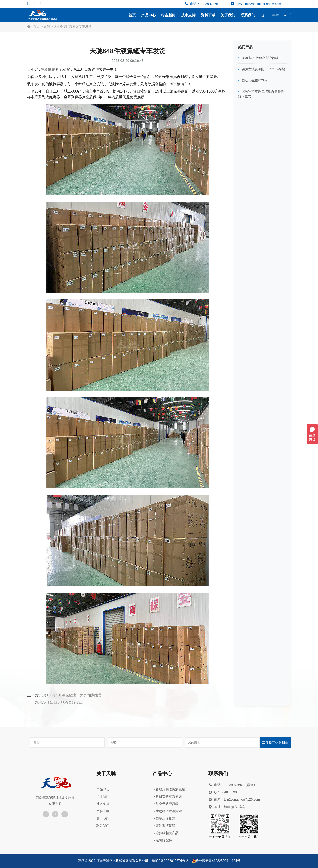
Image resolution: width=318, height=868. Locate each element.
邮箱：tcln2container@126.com (234, 800)
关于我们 (228, 15)
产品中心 (148, 15)
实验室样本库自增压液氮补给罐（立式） (261, 94)
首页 (132, 15)
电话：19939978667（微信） (233, 785)
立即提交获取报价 (275, 742)
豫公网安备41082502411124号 (218, 861)
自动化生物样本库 (254, 80)
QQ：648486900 (224, 792)
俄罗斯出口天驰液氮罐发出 (61, 702)
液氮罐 (50, 69)
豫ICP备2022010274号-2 (170, 861)
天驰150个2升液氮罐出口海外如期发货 (71, 695)
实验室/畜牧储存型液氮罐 (260, 58)
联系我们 (248, 15)
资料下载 (208, 15)
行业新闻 (168, 15)
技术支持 (188, 15)
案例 (47, 26)
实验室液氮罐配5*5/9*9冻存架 (263, 69)
